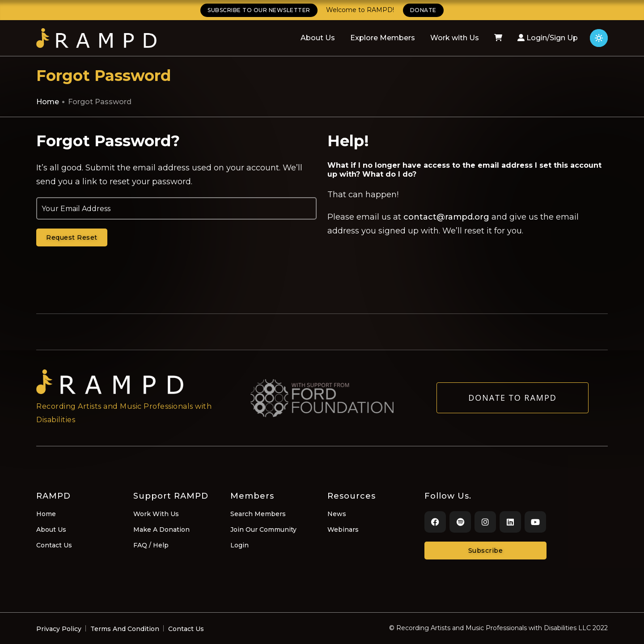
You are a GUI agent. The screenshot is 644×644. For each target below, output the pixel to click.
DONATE (423, 10)
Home (48, 102)
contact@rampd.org (446, 217)
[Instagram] (485, 522)
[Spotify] (460, 522)
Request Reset (72, 237)
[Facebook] (435, 522)
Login (239, 545)
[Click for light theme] (599, 38)
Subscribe (486, 551)
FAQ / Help (151, 545)
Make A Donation (161, 530)
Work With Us (156, 514)
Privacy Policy (59, 629)
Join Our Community (263, 530)
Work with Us (455, 38)
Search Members (258, 514)
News (337, 514)
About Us (318, 38)
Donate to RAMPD (513, 402)
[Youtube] (535, 522)
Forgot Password (100, 102)
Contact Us (54, 545)
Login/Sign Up (548, 38)
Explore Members (383, 38)
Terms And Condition (125, 629)
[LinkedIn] (510, 522)
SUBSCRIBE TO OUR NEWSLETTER (259, 10)
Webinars (343, 530)
